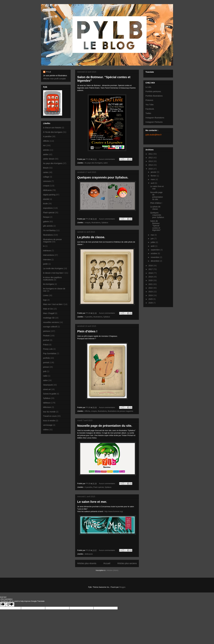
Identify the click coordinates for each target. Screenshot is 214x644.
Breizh (46, 168)
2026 (151, 303)
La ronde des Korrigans (53, 268)
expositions (48, 208)
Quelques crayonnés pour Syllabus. (103, 177)
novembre (155, 257)
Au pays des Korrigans (94, 163)
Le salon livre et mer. (92, 502)
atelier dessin (49, 159)
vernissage (48, 425)
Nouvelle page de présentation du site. (105, 426)
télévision (47, 407)
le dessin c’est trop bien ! (54, 273)
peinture (47, 331)
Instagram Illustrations (155, 118)
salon (106, 163)
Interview (47, 260)
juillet (153, 242)
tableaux (47, 403)
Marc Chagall (49, 313)
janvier (154, 172)
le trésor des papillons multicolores (52, 279)
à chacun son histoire (52, 128)
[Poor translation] (10, 604)
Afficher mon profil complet (54, 79)
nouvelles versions (51, 322)
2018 (151, 273)
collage (46, 177)
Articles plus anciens (127, 563)
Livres (46, 295)
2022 (151, 288)
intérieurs (47, 251)
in (44, 246)
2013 (151, 161)
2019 (151, 277)
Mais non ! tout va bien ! (53, 304)
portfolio (47, 358)
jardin (45, 264)
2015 (151, 169)
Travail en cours (50, 416)
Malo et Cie (48, 309)
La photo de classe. (91, 237)
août (153, 246)
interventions (49, 255)
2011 (151, 154)
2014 (151, 165)
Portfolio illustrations (154, 96)
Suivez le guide (50, 394)
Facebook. (150, 109)
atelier (46, 154)
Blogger (122, 587)
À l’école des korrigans (53, 132)
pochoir (46, 340)
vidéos (46, 430)
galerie (46, 222)
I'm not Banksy (49, 230)
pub (45, 371)
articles (46, 150)
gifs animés (48, 226)
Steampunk (48, 385)
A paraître (88, 317)
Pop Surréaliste (50, 353)
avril (153, 183)
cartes (46, 172)
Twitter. (148, 113)
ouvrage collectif (50, 327)
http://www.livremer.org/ (114, 511)
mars (153, 179)
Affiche (87, 411)
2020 (151, 280)
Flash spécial (99, 487)
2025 (151, 299)
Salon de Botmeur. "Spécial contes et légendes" (156, 226)
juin (152, 239)
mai (152, 235)
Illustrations (96, 223)
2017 (151, 269)
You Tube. (150, 105)
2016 (151, 266)
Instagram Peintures (154, 122)
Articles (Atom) (112, 570)
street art (47, 389)
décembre (155, 261)
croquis (88, 223)
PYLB (48, 72)
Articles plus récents (87, 563)
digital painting (49, 195)
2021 (151, 284)
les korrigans (49, 284)
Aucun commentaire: (107, 159)
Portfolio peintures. (153, 91)
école (45, 204)
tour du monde (49, 412)
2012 (151, 158)
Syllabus (105, 223)
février (154, 176)
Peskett (46, 336)
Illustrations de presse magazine (120, 411)
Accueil (107, 563)
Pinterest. (150, 100)
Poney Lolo (48, 349)
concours (47, 181)
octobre (154, 253)
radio (45, 376)
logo (45, 300)
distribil (46, 199)
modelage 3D (49, 318)
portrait (46, 362)
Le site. (149, 87)
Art (44, 145)
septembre (155, 250)
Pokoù (46, 345)
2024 (151, 295)
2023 (151, 292)
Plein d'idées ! (87, 331)
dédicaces (89, 554)
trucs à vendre (49, 421)
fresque (46, 217)
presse (46, 367)
